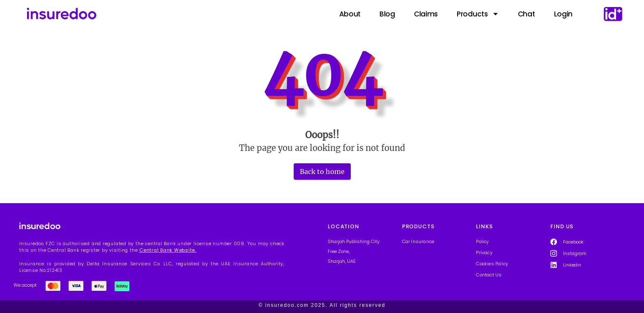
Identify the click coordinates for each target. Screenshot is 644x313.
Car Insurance (418, 241)
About (350, 14)
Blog (387, 14)
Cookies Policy (492, 264)
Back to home (322, 172)
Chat (527, 14)
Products (478, 14)
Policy (482, 241)
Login (563, 14)
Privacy (484, 253)
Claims (426, 14)
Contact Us (489, 275)
